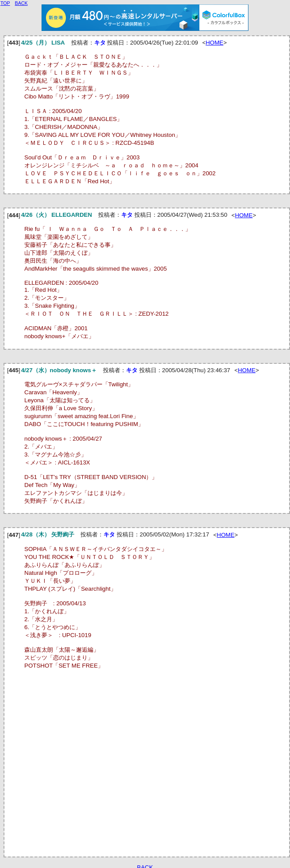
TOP (5, 3)
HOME (214, 43)
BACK (21, 3)
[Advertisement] (83, 766)
